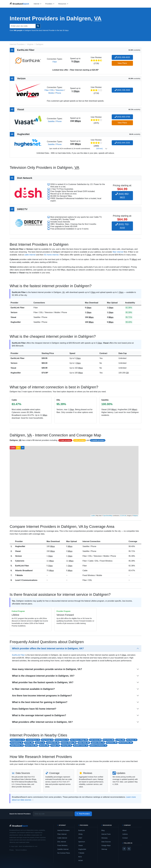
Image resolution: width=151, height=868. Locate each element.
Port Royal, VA (132, 740)
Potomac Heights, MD (68, 743)
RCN (80, 857)
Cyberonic (20, 561)
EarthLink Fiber (18, 308)
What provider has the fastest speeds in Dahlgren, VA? (43, 682)
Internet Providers (63, 830)
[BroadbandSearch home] (19, 4)
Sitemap (104, 849)
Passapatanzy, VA (17, 743)
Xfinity (80, 834)
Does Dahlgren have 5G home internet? (34, 709)
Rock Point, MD (109, 740)
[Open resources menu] (63, 4)
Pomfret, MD (29, 743)
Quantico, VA (40, 743)
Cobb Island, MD (95, 740)
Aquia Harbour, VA (17, 745)
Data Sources (106, 842)
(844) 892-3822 (122, 196)
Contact (125, 838)
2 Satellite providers (98, 440)
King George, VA (47, 740)
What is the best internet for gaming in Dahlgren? (40, 702)
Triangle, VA (55, 745)
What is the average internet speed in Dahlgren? (39, 715)
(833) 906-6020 (122, 57)
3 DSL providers (80, 440)
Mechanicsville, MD (126, 743)
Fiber (55, 62)
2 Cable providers (65, 440)
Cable (13, 448)
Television (60, 90)
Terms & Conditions (21, 850)
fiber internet (118, 252)
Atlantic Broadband (24, 571)
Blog (103, 830)
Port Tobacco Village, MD (79, 740)
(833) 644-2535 (122, 143)
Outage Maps (106, 845)
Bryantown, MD (112, 743)
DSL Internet (62, 842)
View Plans (122, 63)
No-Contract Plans (64, 853)
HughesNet (16, 322)
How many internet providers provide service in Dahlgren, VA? (47, 669)
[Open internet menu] (38, 4)
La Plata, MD (120, 740)
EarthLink (82, 830)
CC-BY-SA (123, 516)
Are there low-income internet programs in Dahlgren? (42, 696)
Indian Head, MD (84, 743)
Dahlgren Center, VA (17, 740)
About (124, 830)
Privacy (12, 850)
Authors (125, 834)
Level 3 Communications (26, 580)
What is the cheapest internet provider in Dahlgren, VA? (43, 676)
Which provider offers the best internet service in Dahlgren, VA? (48, 648)
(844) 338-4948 (122, 90)
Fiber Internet (62, 834)
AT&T (80, 838)
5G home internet (51, 255)
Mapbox (136, 516)
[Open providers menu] (50, 4)
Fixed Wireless (62, 845)
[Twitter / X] (129, 849)
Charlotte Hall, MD (53, 743)
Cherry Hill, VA (66, 745)
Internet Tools (106, 834)
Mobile (51, 93)
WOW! (81, 861)
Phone (58, 93)
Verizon (14, 312)
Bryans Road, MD (31, 745)
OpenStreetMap (108, 516)
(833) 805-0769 (122, 117)
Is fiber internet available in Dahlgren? (33, 689)
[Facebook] (124, 849)
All (23, 448)
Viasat (13, 317)
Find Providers (83, 814)
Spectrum (82, 842)
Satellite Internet (63, 849)
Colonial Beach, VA (33, 740)
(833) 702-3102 (122, 226)
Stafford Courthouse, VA (98, 745)
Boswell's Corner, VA (81, 745)
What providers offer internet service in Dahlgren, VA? (42, 722)
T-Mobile (19, 575)
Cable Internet (62, 838)
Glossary (104, 838)
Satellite (51, 121)
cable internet (30, 255)
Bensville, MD (44, 745)
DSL (52, 90)
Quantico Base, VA (98, 743)
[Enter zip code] (53, 814)
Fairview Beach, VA (62, 740)
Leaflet (93, 516)
